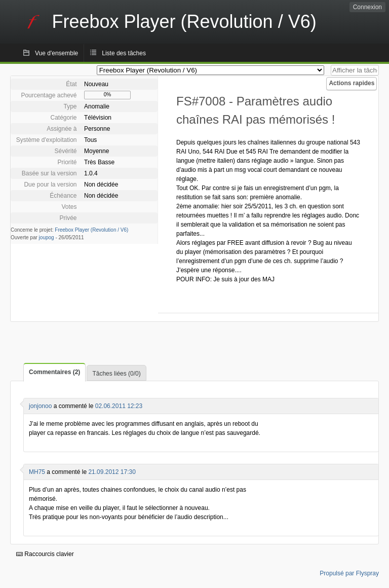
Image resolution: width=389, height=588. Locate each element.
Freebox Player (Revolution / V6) (91, 230)
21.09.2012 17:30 (112, 472)
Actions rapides (352, 83)
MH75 (37, 472)
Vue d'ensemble (56, 53)
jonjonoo (40, 406)
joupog (47, 237)
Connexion (367, 7)
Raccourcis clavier (45, 554)
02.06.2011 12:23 (119, 406)
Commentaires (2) (54, 372)
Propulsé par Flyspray (349, 573)
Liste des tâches (124, 53)
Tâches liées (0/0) (116, 374)
